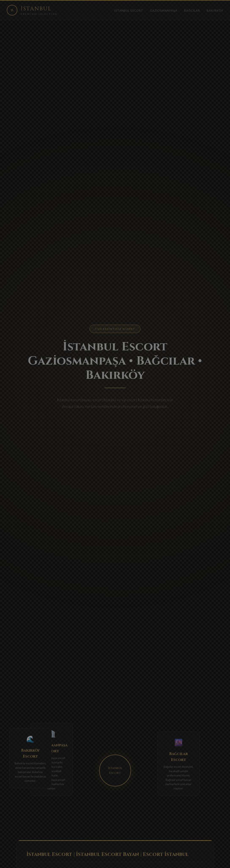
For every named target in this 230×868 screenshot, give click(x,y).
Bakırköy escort (25, 763)
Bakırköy (215, 11)
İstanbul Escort (129, 11)
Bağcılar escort (171, 771)
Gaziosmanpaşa (164, 11)
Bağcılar (192, 11)
